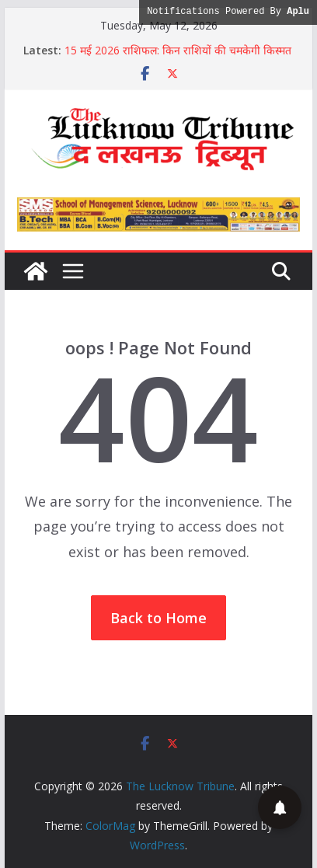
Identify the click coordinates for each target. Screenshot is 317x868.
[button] (280, 807)
